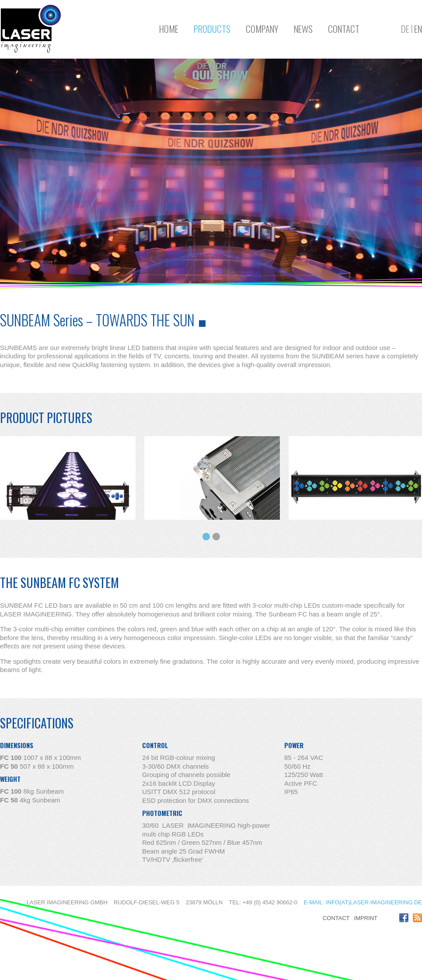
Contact (344, 29)
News (303, 29)
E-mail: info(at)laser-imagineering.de (363, 902)
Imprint (366, 918)
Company (262, 29)
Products (212, 29)
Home (169, 29)
